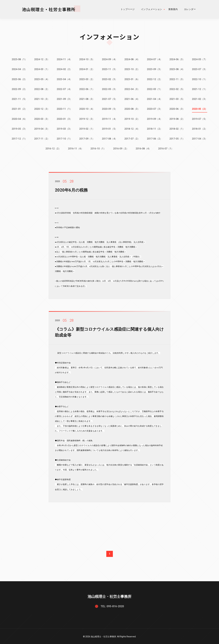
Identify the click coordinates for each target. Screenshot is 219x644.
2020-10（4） (87, 109)
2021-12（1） (200, 89)
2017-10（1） (64, 138)
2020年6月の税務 (72, 194)
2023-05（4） (42, 79)
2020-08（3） (132, 109)
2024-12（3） (42, 59)
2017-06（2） (155, 138)
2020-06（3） (178, 109)
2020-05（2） (200, 109)
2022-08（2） (42, 89)
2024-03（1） (42, 69)
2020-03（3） (42, 118)
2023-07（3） (200, 69)
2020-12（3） (42, 109)
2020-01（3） (64, 118)
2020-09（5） (110, 109)
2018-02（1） (178, 128)
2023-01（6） (132, 79)
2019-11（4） (110, 118)
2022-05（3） (110, 89)
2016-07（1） (166, 148)
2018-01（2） (200, 128)
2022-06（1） (87, 89)
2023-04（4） (64, 79)
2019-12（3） (87, 118)
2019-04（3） (42, 128)
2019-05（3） (19, 128)
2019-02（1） (87, 128)
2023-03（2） (87, 79)
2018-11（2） (155, 128)
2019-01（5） (110, 128)
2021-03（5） (178, 99)
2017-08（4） (110, 138)
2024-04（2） (19, 69)
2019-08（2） (178, 118)
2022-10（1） (200, 79)
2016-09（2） (121, 148)
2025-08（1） (19, 59)
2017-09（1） (87, 138)
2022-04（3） (132, 89)
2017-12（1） (19, 138)
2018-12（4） (132, 128)
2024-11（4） (64, 59)
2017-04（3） (200, 138)
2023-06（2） (19, 79)
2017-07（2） (132, 138)
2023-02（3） (110, 79)
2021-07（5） (110, 99)
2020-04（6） (19, 118)
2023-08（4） (178, 69)
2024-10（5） (87, 59)
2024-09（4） (110, 59)
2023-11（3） (110, 69)
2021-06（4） (132, 99)
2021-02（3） (200, 99)
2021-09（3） (64, 99)
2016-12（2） (53, 148)
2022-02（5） (178, 89)
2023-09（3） (155, 69)
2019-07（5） (200, 118)
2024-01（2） (87, 69)
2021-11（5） (19, 99)
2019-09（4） (155, 118)
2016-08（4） (143, 148)
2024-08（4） (132, 59)
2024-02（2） (64, 69)
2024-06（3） (178, 59)
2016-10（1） (98, 148)
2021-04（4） (155, 99)
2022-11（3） (178, 79)
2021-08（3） (87, 99)
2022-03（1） (155, 89)
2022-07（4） (64, 89)
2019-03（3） (64, 128)
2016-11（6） (76, 148)
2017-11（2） (42, 138)
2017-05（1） (178, 138)
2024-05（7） (200, 59)
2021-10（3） (42, 99)
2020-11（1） (64, 109)
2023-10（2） (132, 69)
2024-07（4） (155, 59)
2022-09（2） (19, 89)
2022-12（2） (155, 79)
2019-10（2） (132, 118)
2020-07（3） (155, 109)
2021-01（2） (19, 109)
